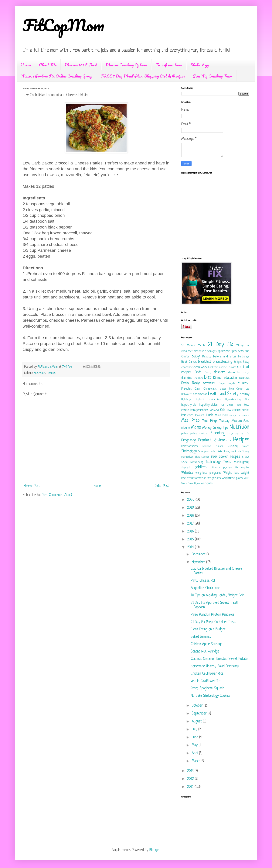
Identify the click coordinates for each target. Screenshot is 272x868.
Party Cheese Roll (203, 581)
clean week (200, 367)
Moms (196, 428)
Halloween (187, 394)
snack (246, 457)
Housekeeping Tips (237, 400)
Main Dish (221, 415)
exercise (244, 378)
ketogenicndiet (199, 410)
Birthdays (244, 357)
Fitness (244, 383)
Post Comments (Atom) (57, 495)
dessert (219, 372)
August (197, 722)
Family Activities (204, 383)
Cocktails (213, 367)
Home (26, 65)
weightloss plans (232, 478)
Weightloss (214, 478)
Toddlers (200, 467)
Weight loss (231, 473)
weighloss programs (208, 473)
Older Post (162, 486)
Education (230, 378)
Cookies (232, 367)
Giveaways (210, 389)
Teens (227, 462)
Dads (198, 372)
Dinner (218, 378)
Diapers (198, 378)
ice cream (228, 405)
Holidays (186, 400)
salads (246, 446)
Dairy (208, 373)
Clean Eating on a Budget (208, 630)
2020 (191, 500)
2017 (191, 524)
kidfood (214, 410)
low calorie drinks (238, 410)
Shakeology (200, 65)
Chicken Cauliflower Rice (207, 674)
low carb (187, 415)
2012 (191, 779)
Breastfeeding (223, 362)
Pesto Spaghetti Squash (207, 689)
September (200, 714)
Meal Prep (190, 421)
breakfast (205, 362)
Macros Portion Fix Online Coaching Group (57, 76)
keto (239, 405)
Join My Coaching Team (213, 76)
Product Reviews (212, 440)
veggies (245, 468)
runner (219, 446)
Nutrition (39, 373)
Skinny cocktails (232, 452)
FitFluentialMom (48, 367)
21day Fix (243, 345)
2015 (191, 540)
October (198, 706)
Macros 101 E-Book (81, 65)
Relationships (190, 446)
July (195, 730)
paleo (185, 434)
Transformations (169, 65)
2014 (191, 548)
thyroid (186, 468)
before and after (225, 357)
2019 (191, 508)
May (195, 745)
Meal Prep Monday (216, 421)
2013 (191, 771)
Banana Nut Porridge (205, 652)
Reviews (207, 446)
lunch (210, 415)
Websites (187, 473)
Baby (196, 356)
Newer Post (32, 486)
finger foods (227, 384)
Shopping (204, 451)
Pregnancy (189, 441)
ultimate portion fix (224, 468)
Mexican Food (241, 421)
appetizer (224, 351)
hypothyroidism (209, 405)
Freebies (187, 389)
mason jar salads (239, 416)
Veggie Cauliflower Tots (207, 681)
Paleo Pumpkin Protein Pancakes (213, 615)
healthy (245, 394)
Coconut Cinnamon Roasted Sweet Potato (219, 659)
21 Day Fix (220, 345)
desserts (234, 372)
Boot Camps (189, 362)
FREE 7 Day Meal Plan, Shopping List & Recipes (143, 76)
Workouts (207, 483)
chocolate (187, 367)
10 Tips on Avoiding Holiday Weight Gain (218, 596)
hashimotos (200, 394)
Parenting (217, 433)
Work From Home (191, 484)
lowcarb (200, 415)
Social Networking (192, 462)
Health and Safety (223, 394)
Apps (234, 351)
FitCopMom (63, 25)
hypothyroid (189, 405)
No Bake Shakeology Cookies (211, 696)
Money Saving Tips (215, 428)
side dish (216, 451)
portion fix (242, 434)
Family (185, 383)
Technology (213, 462)
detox (246, 373)
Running (233, 446)
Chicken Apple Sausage (207, 644)
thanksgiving (241, 462)
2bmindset (187, 351)
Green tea (243, 389)
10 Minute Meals (193, 345)
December (199, 555)
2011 (191, 787)
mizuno (186, 428)
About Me (48, 65)
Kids (223, 410)
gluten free (227, 389)
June (195, 737)
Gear (198, 389)
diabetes (187, 378)
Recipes (52, 373)
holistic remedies (208, 400)
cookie (223, 367)
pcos (231, 434)
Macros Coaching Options (126, 65)
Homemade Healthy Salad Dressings (215, 666)
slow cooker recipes (226, 457)
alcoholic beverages (205, 351)
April (195, 753)
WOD (247, 478)
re (230, 441)
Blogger (155, 850)
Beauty (207, 357)
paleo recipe (199, 434)
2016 (191, 532)
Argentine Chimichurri (206, 588)
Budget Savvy (241, 362)
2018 (191, 516)
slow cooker (202, 457)
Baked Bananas (201, 637)
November (199, 562)
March (197, 761)
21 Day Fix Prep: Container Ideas (213, 622)
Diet (208, 378)
